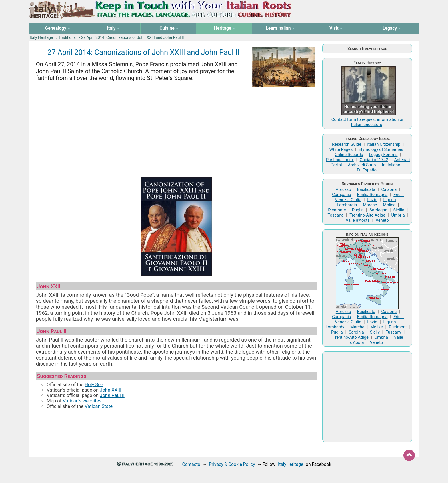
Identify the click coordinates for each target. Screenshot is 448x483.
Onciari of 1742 (374, 160)
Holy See (94, 385)
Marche (370, 205)
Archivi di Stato (362, 165)
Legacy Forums (383, 155)
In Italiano (391, 165)
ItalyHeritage (291, 464)
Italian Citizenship (384, 144)
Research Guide (347, 144)
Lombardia (347, 205)
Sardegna (378, 210)
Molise (389, 205)
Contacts (191, 464)
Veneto (382, 220)
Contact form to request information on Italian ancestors (368, 122)
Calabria (389, 189)
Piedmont (398, 327)
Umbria (398, 215)
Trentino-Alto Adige (367, 215)
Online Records (349, 155)
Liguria (389, 200)
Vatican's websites (82, 401)
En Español (367, 170)
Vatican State (99, 406)
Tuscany (394, 332)
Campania (341, 195)
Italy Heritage (41, 37)
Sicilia (399, 210)
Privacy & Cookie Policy (232, 464)
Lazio (372, 200)
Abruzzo (343, 189)
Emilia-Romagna (372, 195)
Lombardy (335, 327)
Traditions (67, 37)
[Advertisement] (176, 130)
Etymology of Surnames (381, 149)
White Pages (341, 149)
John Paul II (112, 395)
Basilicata (366, 189)
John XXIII (110, 390)
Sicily (375, 332)
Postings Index (340, 160)
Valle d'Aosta (358, 220)
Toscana (335, 215)
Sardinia (356, 332)
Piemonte (337, 210)
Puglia (358, 210)
